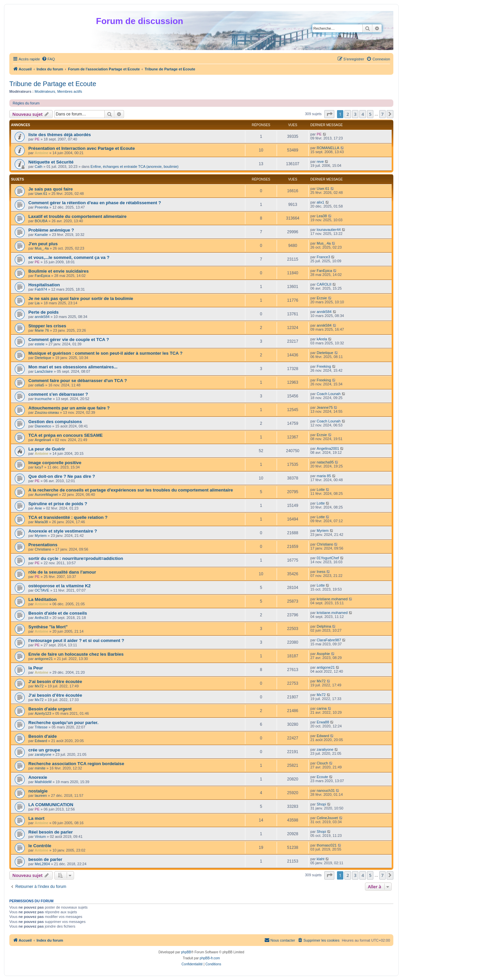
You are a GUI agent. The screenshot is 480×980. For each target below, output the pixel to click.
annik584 (42, 317)
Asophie (323, 654)
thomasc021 (327, 845)
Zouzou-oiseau (47, 412)
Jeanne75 (325, 407)
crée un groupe (44, 750)
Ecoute (322, 777)
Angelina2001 (328, 448)
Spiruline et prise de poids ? (58, 504)
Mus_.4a (42, 248)
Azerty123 (43, 713)
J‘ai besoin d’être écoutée (55, 682)
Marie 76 (42, 330)
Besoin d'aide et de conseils (58, 613)
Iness (321, 572)
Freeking (324, 366)
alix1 (320, 202)
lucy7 (39, 467)
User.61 (41, 194)
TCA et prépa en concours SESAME (65, 435)
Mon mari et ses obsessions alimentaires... (73, 367)
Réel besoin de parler (50, 832)
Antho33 (41, 618)
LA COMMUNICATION (51, 805)
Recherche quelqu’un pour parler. (63, 723)
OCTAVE (42, 590)
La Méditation (42, 599)
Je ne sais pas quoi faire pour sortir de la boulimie (81, 298)
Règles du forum (26, 103)
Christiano (43, 549)
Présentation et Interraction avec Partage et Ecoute (82, 148)
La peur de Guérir (47, 449)
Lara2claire (44, 371)
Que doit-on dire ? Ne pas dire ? (62, 476)
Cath (38, 167)
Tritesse (41, 727)
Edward (41, 741)
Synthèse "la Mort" (48, 627)
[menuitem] (48, 59)
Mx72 (39, 686)
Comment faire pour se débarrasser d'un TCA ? (78, 381)
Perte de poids (43, 312)
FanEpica (42, 276)
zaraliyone (43, 754)
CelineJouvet (327, 818)
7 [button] (382, 114)
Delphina (324, 626)
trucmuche (43, 399)
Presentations (43, 545)
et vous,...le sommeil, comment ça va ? (69, 257)
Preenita (41, 207)
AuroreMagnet (46, 495)
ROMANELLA (328, 148)
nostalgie (38, 791)
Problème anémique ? (51, 230)
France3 (323, 257)
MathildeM (43, 782)
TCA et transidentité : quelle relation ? (68, 517)
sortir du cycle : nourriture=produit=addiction (76, 558)
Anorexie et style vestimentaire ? (63, 531)
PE (37, 139)
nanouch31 (326, 790)
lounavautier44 (329, 230)
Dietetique (43, 358)
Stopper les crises (47, 326)
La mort (36, 818)
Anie (38, 508)
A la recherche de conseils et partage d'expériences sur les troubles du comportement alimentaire (131, 490)
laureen (41, 795)
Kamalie (41, 235)
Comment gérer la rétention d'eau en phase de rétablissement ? (95, 203)
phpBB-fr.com (210, 958)
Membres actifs (70, 91)
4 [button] (362, 114)
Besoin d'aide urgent (50, 709)
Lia (37, 303)
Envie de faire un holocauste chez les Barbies (76, 654)
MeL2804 (42, 864)
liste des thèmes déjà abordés (60, 135)
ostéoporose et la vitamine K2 (59, 586)
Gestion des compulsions (55, 422)
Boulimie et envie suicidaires (58, 271)
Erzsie (322, 298)
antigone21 (44, 659)
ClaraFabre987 (329, 640)
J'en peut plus (43, 244)
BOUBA (41, 221)
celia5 (39, 385)
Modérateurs (45, 91)
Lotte (321, 489)
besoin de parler (45, 859)
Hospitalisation (44, 285)
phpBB (186, 952)
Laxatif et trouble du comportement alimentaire (77, 216)
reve (320, 161)
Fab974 (41, 289)
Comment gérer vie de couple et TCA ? (69, 340)
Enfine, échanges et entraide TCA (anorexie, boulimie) (135, 167)
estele (39, 344)
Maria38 (41, 522)
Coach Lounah (329, 394)
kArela (322, 339)
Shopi (321, 804)
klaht (320, 859)
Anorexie (38, 777)
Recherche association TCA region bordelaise (76, 764)
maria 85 (324, 476)
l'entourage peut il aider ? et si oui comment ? (76, 640)
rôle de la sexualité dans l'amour (62, 572)
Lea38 (322, 216)
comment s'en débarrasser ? (58, 394)
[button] (329, 114)
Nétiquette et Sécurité (51, 162)
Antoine (41, 153)
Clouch (322, 763)
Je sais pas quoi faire (50, 189)
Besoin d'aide (42, 736)
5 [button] (370, 114)
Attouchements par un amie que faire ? (69, 408)
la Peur (36, 668)
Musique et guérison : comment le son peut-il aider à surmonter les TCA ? (105, 353)
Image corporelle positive (55, 463)
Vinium (40, 837)
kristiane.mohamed (332, 599)
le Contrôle (40, 846)
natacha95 (325, 462)
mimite (40, 768)
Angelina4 (43, 440)
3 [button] (355, 114)
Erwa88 (323, 722)
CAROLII (324, 284)
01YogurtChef (328, 558)
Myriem (41, 536)
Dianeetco (43, 426)
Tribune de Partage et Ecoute (53, 84)
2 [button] (347, 114)
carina (322, 708)
